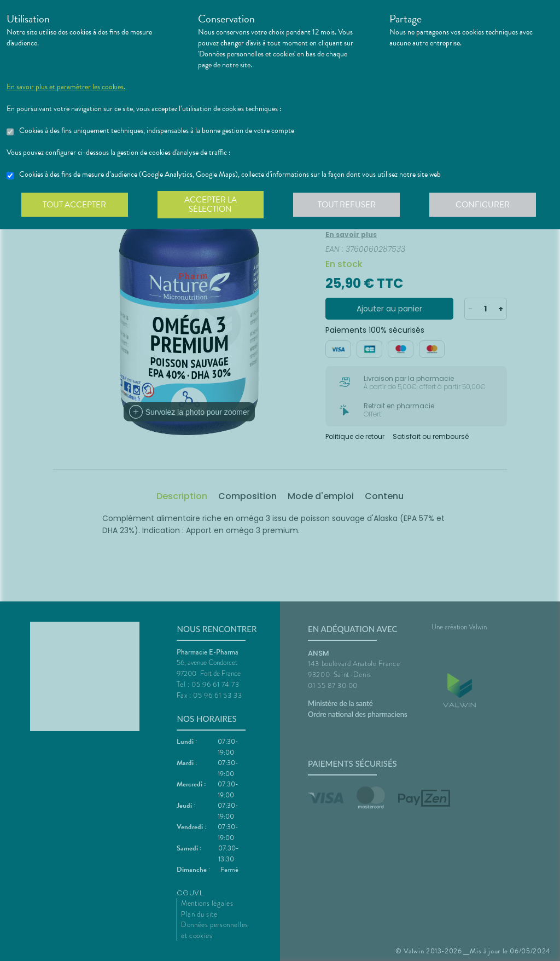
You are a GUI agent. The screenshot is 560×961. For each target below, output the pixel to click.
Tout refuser (349, 205)
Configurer (485, 205)
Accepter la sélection (212, 205)
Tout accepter (75, 205)
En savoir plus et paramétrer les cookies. (66, 87)
